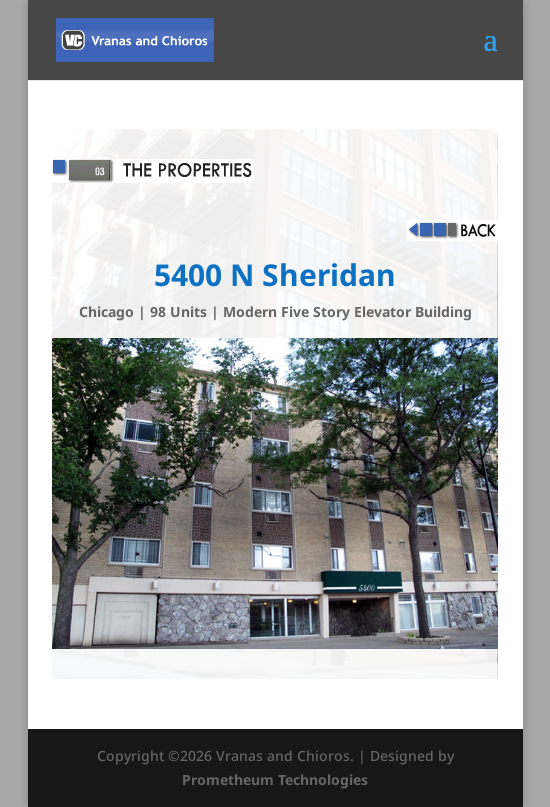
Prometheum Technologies (275, 779)
